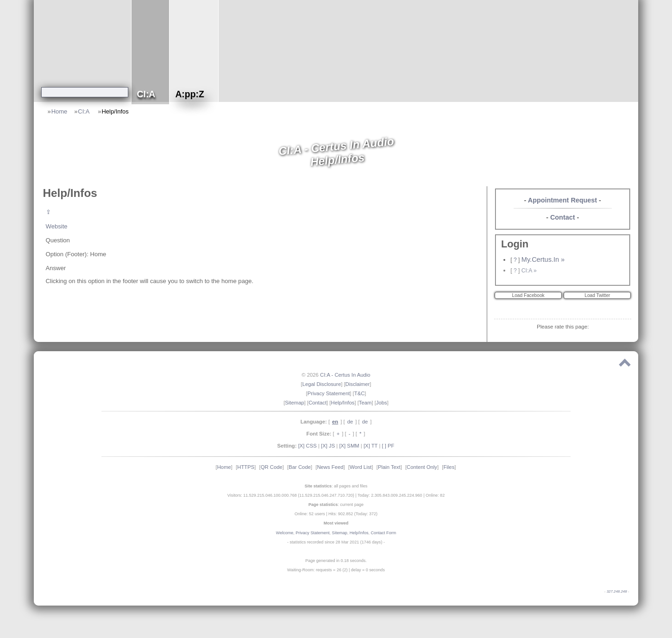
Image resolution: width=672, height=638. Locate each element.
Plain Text (389, 467)
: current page (336, 505)
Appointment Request (562, 200)
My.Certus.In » (543, 259)
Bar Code (300, 467)
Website (57, 226)
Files (449, 467)
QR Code (272, 467)
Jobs (382, 403)
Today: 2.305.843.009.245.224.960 (390, 495)
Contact (563, 217)
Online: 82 (435, 495)
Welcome (285, 533)
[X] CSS (308, 446)
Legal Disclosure (322, 384)
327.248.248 (617, 591)
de (350, 422)
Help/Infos (115, 111)
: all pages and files (336, 486)
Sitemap (294, 403)
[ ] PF (388, 446)
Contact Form (383, 533)
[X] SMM (349, 446)
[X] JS (328, 446)
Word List (361, 467)
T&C (360, 393)
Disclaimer (358, 384)
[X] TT (371, 446)
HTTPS (246, 467)
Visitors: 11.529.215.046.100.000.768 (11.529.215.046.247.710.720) (291, 495)
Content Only (422, 467)
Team (365, 403)
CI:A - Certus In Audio (345, 375)
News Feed (330, 467)
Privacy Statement (329, 393)
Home (59, 111)
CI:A (84, 111)
